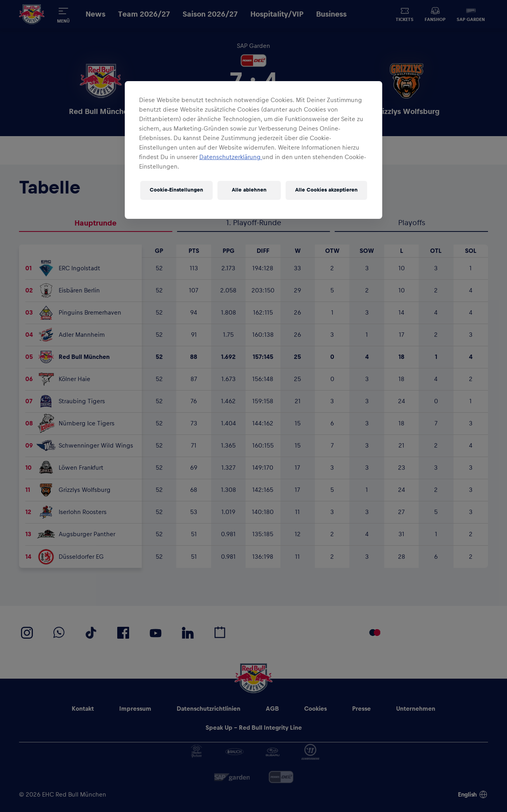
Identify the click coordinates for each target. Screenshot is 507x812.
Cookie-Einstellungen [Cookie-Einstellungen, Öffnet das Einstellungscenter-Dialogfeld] (176, 190)
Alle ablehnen (249, 190)
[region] (253, 150)
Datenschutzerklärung (231, 157)
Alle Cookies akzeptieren (326, 190)
